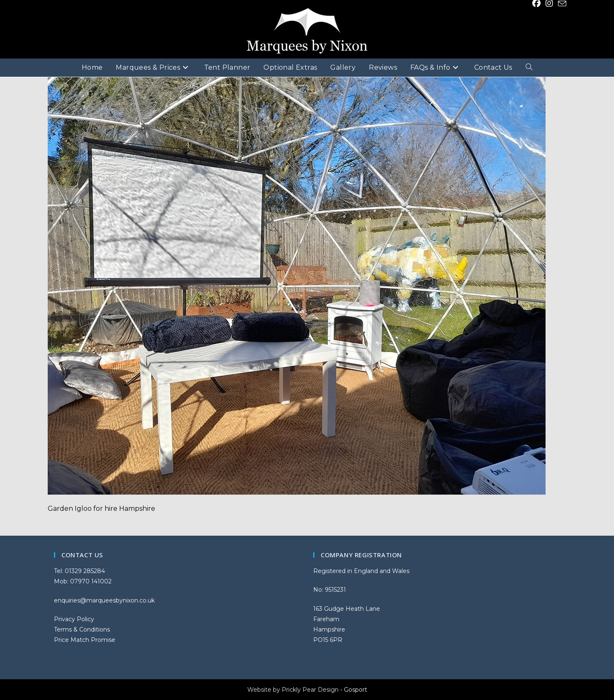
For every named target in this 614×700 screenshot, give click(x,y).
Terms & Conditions (82, 629)
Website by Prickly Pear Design (293, 690)
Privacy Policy (74, 619)
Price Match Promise (85, 640)
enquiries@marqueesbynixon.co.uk (104, 600)
